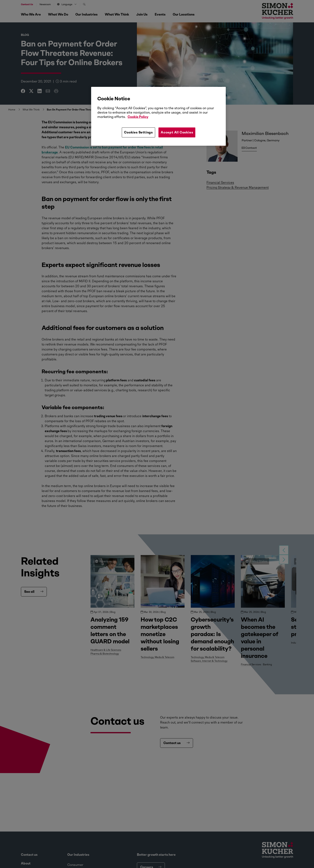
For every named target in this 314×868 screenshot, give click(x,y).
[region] (158, 116)
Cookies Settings (138, 132)
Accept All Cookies (177, 132)
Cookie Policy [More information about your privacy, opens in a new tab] (138, 117)
